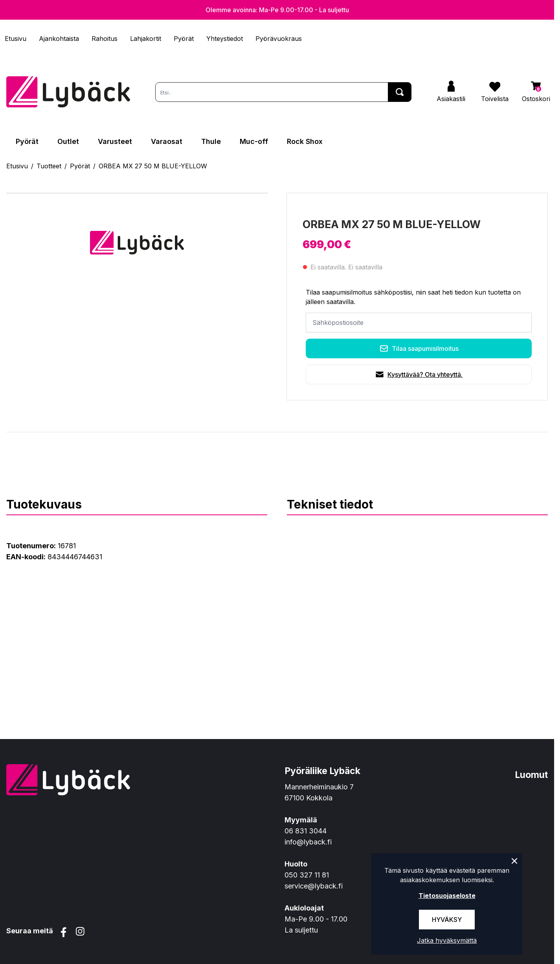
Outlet (68, 141)
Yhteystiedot (225, 39)
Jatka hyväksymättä (447, 940)
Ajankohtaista (59, 39)
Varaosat (167, 141)
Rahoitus (105, 39)
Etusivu (16, 39)
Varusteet (115, 141)
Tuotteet (49, 166)
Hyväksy (447, 920)
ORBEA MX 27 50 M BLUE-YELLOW (153, 166)
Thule (211, 141)
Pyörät (184, 39)
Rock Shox (305, 141)
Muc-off (254, 141)
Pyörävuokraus (279, 39)
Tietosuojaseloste (447, 896)
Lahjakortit (146, 39)
